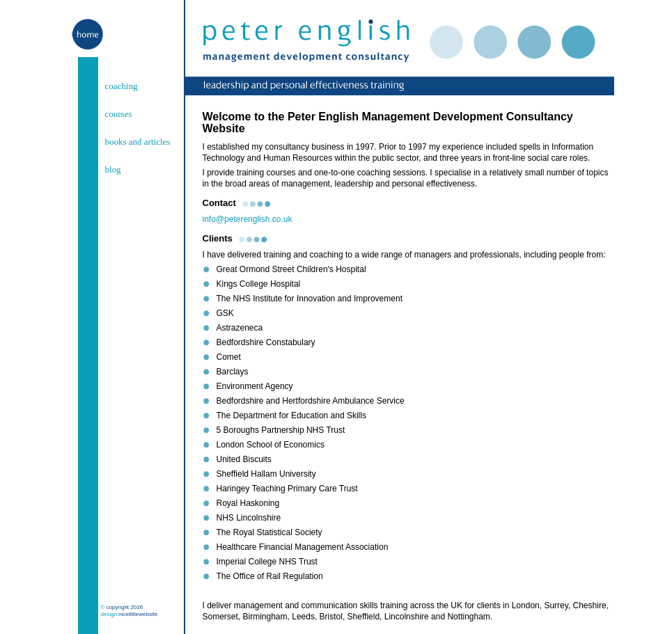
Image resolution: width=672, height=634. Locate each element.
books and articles (138, 142)
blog (113, 169)
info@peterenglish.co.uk (248, 219)
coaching (122, 86)
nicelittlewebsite (138, 614)
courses (119, 114)
